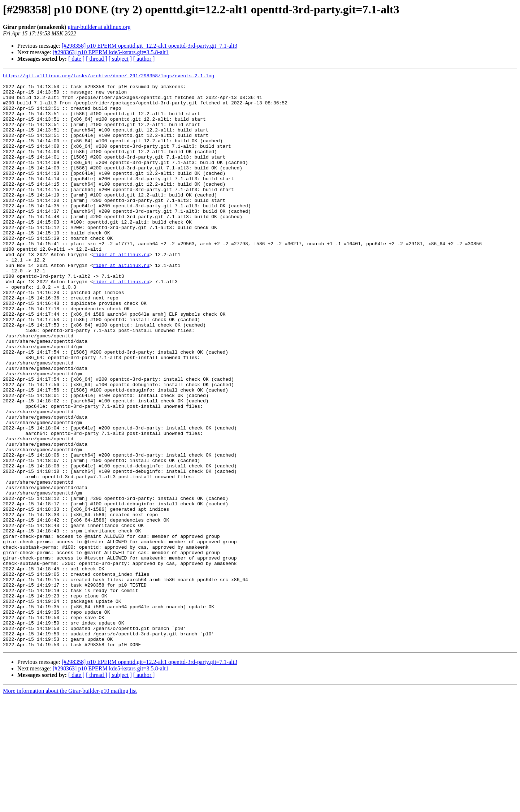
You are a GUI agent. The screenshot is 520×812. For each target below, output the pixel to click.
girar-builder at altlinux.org (99, 27)
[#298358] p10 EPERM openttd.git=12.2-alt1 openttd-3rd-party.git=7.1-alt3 (149, 46)
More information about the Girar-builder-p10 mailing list (70, 806)
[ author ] (144, 59)
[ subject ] (120, 59)
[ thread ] (97, 59)
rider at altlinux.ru (121, 291)
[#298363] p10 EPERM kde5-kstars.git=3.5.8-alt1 (111, 52)
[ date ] (76, 59)
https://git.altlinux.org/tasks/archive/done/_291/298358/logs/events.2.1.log (109, 77)
